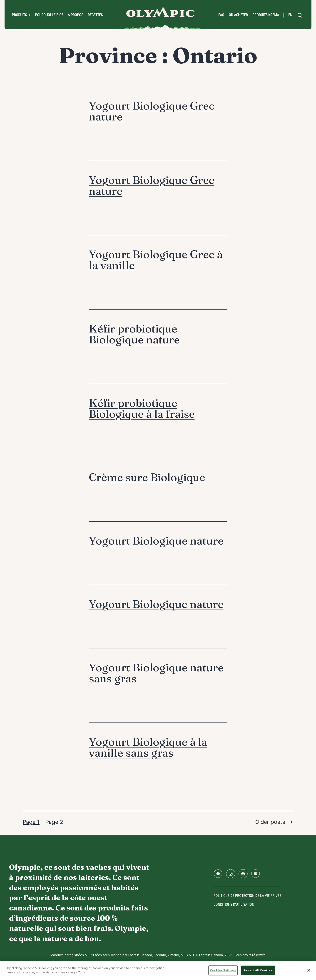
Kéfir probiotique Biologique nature (134, 334)
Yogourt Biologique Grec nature (152, 111)
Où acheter (238, 15)
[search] (300, 15)
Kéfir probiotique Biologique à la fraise (142, 408)
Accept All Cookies (258, 970)
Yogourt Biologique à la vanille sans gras (148, 747)
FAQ (221, 15)
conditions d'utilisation (234, 904)
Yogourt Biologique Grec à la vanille (156, 260)
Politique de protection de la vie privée (247, 896)
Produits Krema (266, 15)
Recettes (95, 15)
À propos (75, 15)
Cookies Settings (223, 970)
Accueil (160, 12)
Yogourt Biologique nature (156, 541)
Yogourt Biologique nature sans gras (156, 673)
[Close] (309, 970)
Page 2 (54, 822)
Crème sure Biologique (147, 477)
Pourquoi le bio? (49, 15)
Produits (19, 15)
